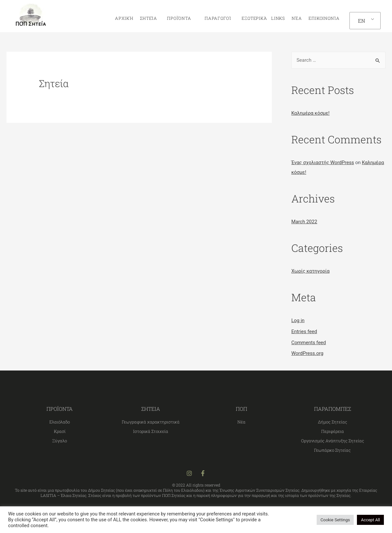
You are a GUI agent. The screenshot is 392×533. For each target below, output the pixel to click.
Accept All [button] (370, 520)
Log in (298, 320)
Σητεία (150, 18)
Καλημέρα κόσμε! (310, 113)
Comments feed (309, 343)
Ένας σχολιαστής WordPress (323, 162)
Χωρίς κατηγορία (310, 271)
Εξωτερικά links (261, 18)
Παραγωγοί (216, 18)
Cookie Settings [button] (335, 520)
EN (361, 21)
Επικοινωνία (324, 18)
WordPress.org (307, 353)
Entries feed (304, 331)
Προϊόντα (181, 18)
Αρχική (124, 18)
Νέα (297, 18)
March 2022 (304, 222)
